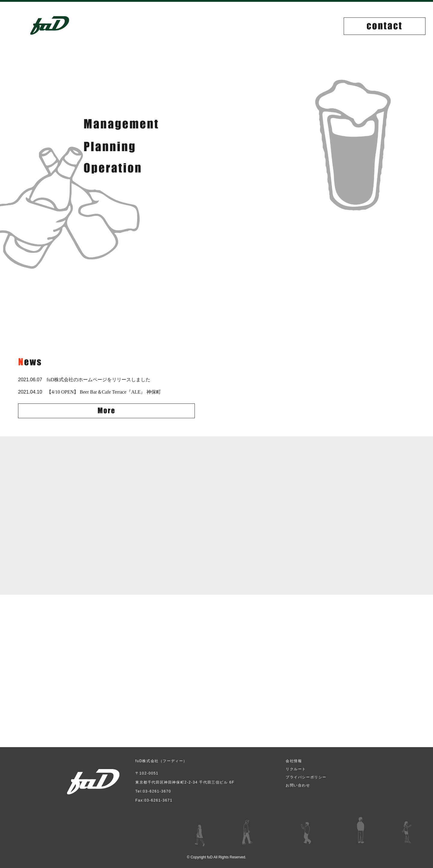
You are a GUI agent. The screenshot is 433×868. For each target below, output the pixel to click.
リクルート (296, 769)
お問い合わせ (298, 785)
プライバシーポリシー (306, 777)
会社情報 (294, 761)
